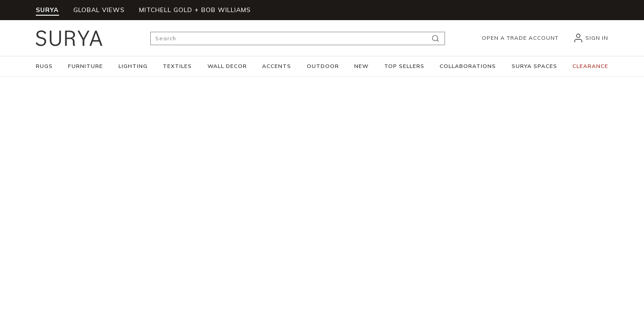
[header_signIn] (591, 38)
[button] (44, 66)
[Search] (298, 38)
